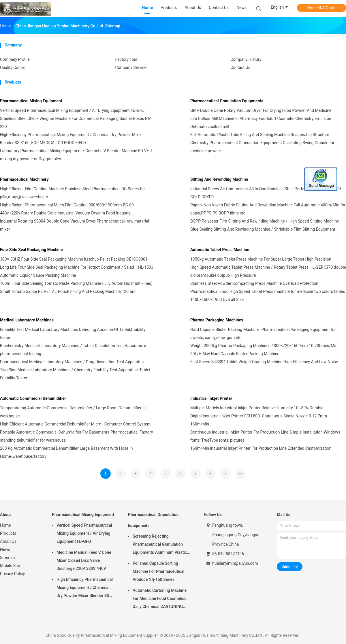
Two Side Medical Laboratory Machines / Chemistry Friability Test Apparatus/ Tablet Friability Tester (75, 374)
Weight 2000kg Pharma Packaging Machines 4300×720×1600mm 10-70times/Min (264, 346)
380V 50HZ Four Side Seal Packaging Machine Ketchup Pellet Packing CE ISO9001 (74, 259)
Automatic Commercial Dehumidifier (33, 398)
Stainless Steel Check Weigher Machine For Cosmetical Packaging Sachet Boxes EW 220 (75, 123)
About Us (8, 541)
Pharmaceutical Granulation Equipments (227, 101)
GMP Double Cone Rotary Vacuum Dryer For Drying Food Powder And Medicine (261, 110)
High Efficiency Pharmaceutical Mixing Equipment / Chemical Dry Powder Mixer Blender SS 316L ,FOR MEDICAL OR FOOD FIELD (71, 139)
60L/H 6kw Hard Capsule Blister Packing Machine (235, 354)
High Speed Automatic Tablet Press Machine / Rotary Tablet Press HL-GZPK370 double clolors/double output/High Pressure (268, 271)
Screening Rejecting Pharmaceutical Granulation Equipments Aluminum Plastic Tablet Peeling (160, 545)
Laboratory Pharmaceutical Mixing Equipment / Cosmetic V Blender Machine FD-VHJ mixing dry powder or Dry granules (76, 155)
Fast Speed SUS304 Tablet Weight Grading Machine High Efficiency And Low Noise (264, 362)
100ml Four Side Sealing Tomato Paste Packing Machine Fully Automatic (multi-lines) (76, 283)
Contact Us (240, 67)
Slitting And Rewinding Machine (219, 179)
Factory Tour (127, 59)
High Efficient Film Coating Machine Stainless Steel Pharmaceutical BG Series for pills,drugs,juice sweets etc (73, 193)
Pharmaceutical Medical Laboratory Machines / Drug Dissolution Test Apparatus (72, 362)
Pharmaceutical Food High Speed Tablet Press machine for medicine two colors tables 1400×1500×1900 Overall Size (268, 295)
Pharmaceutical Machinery (24, 179)
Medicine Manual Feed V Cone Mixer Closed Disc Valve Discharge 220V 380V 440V (84, 560)
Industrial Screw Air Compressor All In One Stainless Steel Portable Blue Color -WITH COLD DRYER (266, 193)
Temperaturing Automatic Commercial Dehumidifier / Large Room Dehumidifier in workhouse (73, 412)
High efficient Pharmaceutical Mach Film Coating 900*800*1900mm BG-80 (67, 205)
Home (5, 525)
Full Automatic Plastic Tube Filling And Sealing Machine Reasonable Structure (260, 135)
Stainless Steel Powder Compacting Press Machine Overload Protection (254, 283)
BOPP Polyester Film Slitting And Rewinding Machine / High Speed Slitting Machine (265, 221)
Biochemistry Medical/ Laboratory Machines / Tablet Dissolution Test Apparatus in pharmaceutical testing (74, 350)
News (5, 549)
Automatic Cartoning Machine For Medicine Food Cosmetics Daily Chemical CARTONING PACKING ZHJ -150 (160, 599)
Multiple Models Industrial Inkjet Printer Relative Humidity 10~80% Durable (257, 408)
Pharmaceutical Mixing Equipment (31, 101)
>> (241, 474)
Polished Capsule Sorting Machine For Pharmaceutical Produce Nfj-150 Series (158, 571)
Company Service (131, 67)
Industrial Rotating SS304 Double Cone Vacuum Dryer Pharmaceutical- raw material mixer (75, 225)
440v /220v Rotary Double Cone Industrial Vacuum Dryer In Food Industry (65, 213)
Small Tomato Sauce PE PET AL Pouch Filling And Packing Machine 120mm (68, 291)
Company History (246, 59)
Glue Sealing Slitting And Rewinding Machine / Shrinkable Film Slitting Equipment (263, 229)
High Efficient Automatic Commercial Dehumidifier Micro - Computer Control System (75, 424)
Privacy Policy (12, 574)
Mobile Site (10, 566)
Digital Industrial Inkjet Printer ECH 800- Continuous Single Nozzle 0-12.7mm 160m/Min (259, 420)
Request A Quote (321, 8)
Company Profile (15, 59)
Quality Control (13, 67)
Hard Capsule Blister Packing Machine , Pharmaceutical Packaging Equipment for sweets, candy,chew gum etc (263, 334)
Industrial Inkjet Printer (211, 398)
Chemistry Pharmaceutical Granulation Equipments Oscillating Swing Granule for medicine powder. (262, 147)
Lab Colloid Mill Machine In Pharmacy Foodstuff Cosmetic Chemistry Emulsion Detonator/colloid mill (261, 123)
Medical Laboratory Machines (27, 320)
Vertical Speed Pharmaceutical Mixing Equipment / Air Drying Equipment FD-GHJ (72, 110)
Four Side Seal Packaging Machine (31, 250)
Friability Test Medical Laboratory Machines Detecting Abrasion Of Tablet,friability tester (73, 334)
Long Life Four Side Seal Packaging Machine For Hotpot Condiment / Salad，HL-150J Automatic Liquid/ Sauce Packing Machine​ (77, 271)
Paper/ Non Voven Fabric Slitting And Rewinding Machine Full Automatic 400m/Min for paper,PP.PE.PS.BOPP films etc (268, 209)
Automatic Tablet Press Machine (220, 250)
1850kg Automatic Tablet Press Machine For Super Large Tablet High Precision (261, 259)
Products (8, 533)
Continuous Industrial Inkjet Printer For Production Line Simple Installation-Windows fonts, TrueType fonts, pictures (265, 436)
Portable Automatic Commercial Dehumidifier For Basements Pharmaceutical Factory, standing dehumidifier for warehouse (77, 436)
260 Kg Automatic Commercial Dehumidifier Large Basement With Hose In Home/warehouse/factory (66, 452)
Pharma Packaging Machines (217, 320)
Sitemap (7, 558)
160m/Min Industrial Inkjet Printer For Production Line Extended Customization (261, 448)
